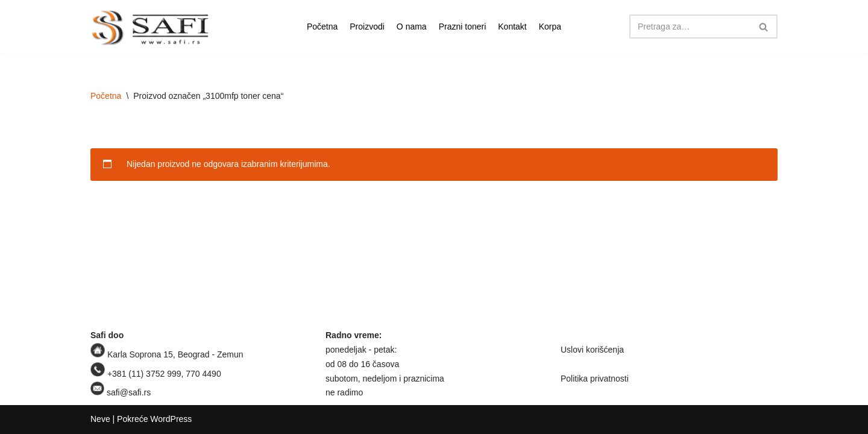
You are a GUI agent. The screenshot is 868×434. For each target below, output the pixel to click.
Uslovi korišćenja (592, 350)
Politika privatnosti (595, 379)
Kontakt (512, 27)
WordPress (171, 419)
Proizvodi (367, 27)
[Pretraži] (690, 27)
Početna (322, 27)
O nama (412, 27)
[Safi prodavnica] (151, 28)
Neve (100, 419)
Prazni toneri (463, 27)
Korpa (550, 27)
